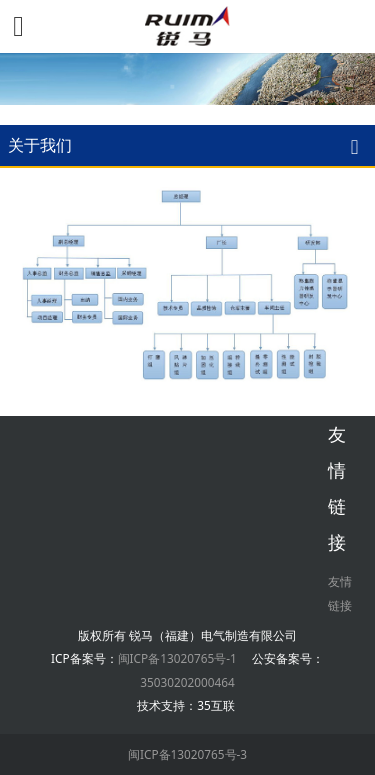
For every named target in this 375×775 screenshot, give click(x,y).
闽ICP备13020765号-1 (177, 658)
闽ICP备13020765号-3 (187, 754)
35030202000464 (187, 682)
